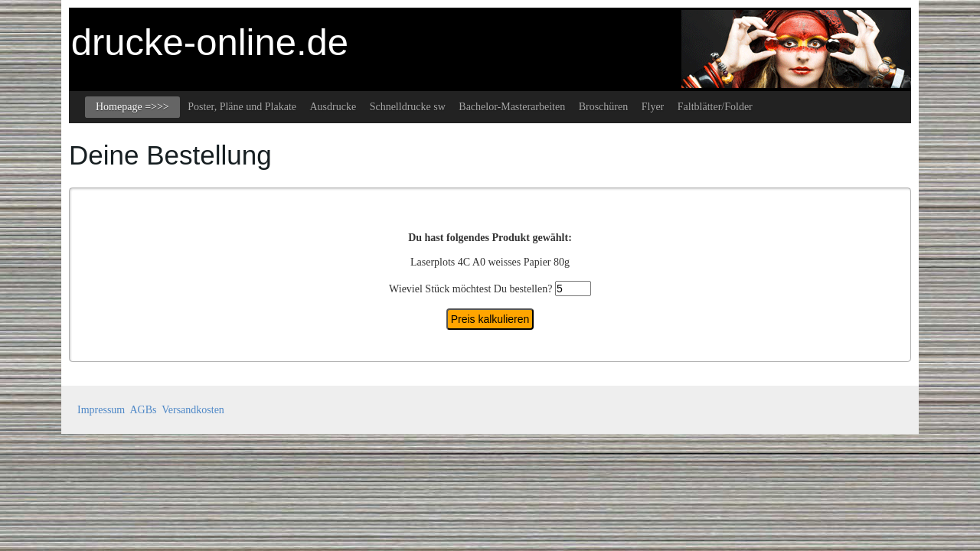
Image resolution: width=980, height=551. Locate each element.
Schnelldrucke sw (408, 107)
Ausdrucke (333, 107)
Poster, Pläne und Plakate (242, 107)
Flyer (653, 107)
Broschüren (604, 107)
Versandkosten (193, 410)
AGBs (143, 410)
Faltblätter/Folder (715, 107)
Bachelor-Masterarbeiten (512, 107)
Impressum (101, 410)
